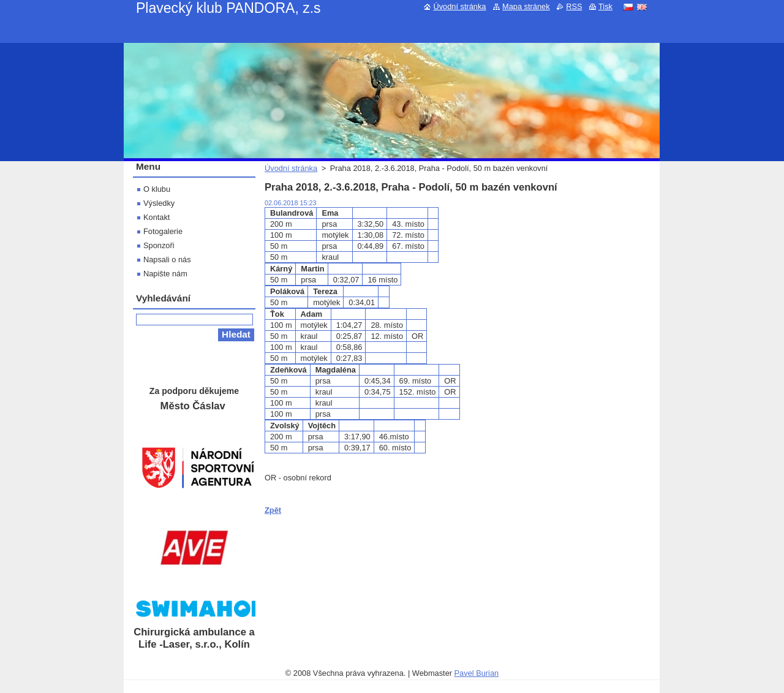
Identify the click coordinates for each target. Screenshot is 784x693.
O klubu (157, 189)
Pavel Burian (477, 673)
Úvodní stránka (291, 168)
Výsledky (159, 203)
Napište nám (165, 274)
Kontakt (156, 217)
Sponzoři (159, 245)
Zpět (273, 510)
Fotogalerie (163, 231)
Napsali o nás (167, 259)
